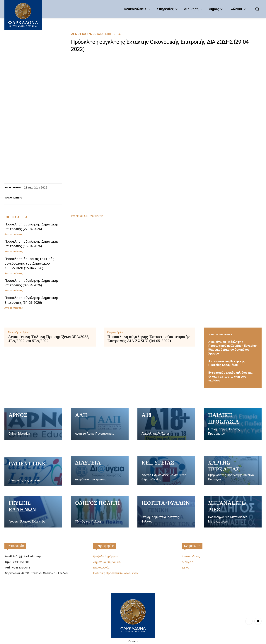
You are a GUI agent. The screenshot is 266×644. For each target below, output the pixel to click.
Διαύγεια (188, 562)
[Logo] (133, 615)
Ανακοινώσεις (13, 234)
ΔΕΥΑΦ (186, 567)
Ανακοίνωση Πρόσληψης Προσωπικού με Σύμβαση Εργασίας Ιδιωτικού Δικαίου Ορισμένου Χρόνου (232, 348)
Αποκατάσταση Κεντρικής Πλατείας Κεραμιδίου (227, 363)
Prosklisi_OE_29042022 (87, 216)
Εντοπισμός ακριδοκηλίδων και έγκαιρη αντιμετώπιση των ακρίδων (230, 377)
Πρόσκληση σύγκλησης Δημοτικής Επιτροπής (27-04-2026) (31, 226)
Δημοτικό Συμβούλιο (107, 562)
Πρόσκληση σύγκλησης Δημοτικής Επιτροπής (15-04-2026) (31, 244)
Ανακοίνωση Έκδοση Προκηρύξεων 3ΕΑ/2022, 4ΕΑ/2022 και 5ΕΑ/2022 (49, 339)
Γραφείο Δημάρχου (106, 556)
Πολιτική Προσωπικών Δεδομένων (116, 573)
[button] (257, 9)
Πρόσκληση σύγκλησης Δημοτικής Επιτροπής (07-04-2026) (31, 283)
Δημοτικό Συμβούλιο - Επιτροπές (96, 34)
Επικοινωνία (15, 546)
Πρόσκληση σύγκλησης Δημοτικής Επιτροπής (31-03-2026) (31, 300)
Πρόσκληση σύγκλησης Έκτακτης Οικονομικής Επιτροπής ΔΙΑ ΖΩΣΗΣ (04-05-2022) (148, 339)
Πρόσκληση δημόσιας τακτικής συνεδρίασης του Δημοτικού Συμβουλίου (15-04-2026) (29, 263)
